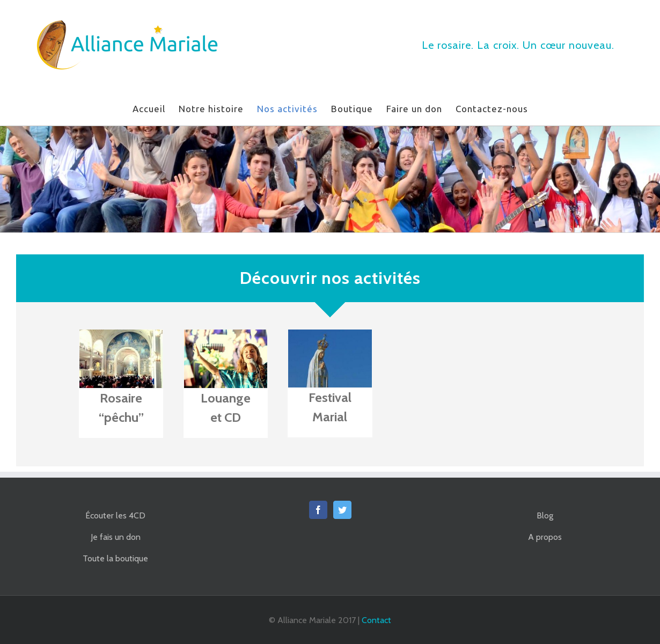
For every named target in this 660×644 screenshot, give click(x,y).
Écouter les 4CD (115, 515)
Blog (545, 515)
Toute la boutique (115, 558)
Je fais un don (116, 537)
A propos (545, 537)
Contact (376, 620)
